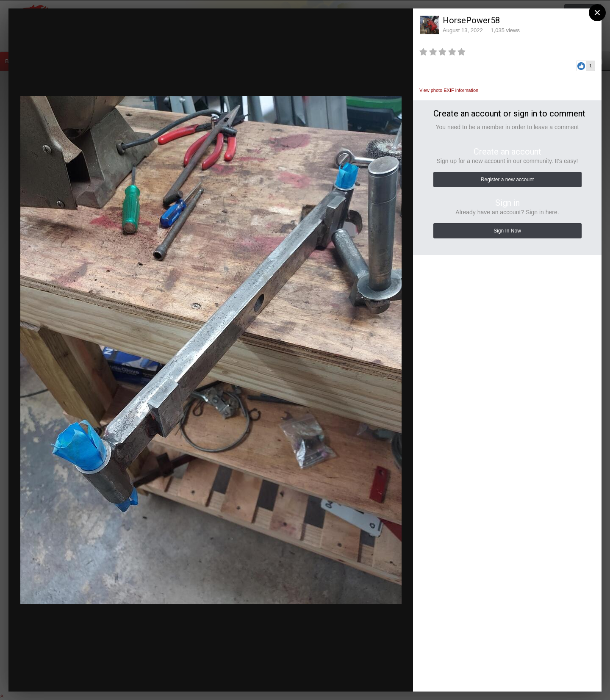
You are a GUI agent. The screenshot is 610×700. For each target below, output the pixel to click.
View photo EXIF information (449, 90)
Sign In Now (507, 231)
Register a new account (507, 180)
